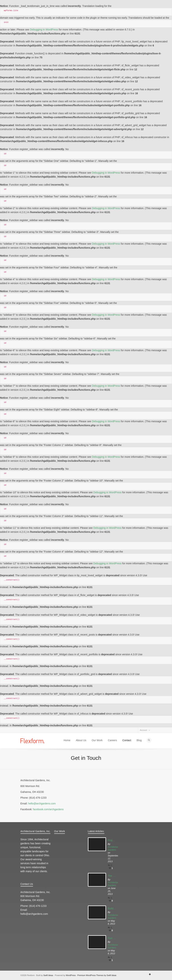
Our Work (97, 740)
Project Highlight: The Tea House (112, 840)
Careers (112, 740)
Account (144, 730)
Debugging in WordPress (44, 30)
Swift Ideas (48, 975)
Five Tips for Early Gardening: (112, 938)
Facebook (28, 730)
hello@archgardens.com (42, 803)
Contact (127, 740)
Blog (139, 740)
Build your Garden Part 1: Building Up (112, 908)
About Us (81, 740)
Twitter (23, 730)
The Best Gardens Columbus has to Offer (112, 876)
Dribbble (33, 730)
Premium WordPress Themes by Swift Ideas (97, 975)
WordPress (71, 975)
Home (67, 740)
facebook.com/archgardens (48, 809)
